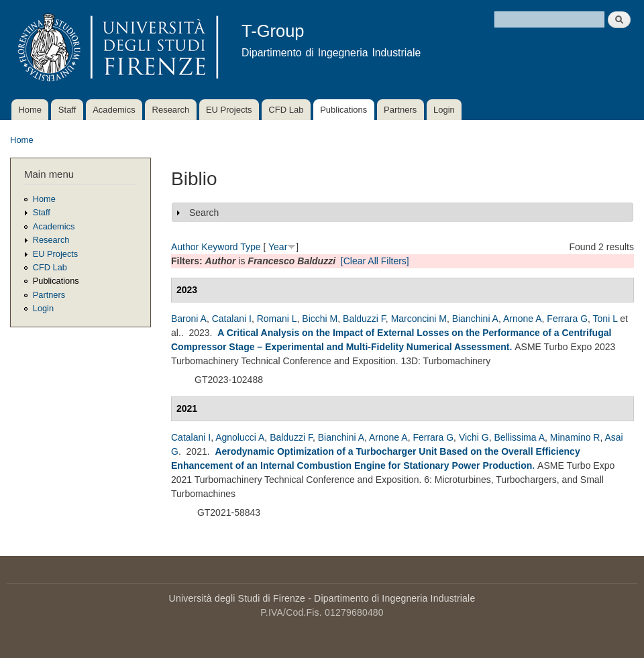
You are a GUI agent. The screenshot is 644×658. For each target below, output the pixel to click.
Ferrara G (567, 319)
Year (278, 247)
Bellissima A (520, 437)
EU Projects (229, 110)
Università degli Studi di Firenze (237, 598)
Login (444, 110)
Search (204, 213)
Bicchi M (320, 319)
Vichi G (474, 437)
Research (171, 110)
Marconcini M (419, 319)
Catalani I (232, 319)
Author (185, 247)
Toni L (605, 319)
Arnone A (523, 319)
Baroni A (189, 319)
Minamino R (575, 437)
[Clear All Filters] (375, 261)
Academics (114, 110)
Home (30, 110)
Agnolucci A (240, 437)
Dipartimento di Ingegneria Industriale (394, 598)
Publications (343, 110)
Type (250, 247)
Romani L (277, 319)
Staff (67, 110)
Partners (400, 110)
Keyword (219, 247)
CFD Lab (286, 110)
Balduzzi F (364, 319)
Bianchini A (475, 319)
